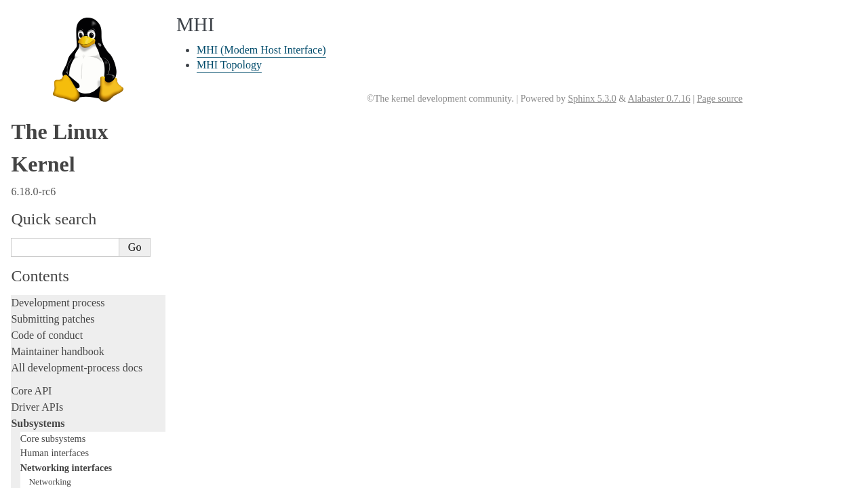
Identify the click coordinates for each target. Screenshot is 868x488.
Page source (720, 99)
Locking (29, 126)
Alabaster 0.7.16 (659, 99)
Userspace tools (45, 351)
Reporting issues (47, 334)
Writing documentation (61, 165)
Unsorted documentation (64, 452)
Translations (38, 475)
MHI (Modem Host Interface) (261, 50)
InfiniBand (48, 55)
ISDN (39, 69)
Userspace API (43, 367)
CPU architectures (51, 429)
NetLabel (45, 42)
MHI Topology (229, 65)
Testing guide (40, 198)
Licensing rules (44, 149)
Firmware (32, 390)
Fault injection (42, 246)
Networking (50, 29)
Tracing (27, 230)
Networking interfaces (66, 15)
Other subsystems (55, 110)
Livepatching (39, 263)
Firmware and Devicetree (66, 406)
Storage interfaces (55, 96)
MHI (38, 82)
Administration (44, 302)
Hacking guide (43, 214)
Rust (21, 279)
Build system (39, 318)
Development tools (52, 181)
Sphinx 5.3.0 (592, 99)
